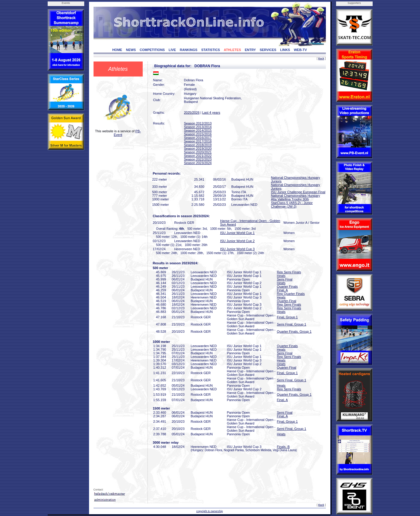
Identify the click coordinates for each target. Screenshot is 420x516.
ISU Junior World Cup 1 (237, 233)
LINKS (285, 50)
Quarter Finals (287, 286)
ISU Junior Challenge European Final (298, 192)
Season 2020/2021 (198, 152)
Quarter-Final (287, 301)
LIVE (172, 50)
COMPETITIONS (152, 50)
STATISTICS (211, 50)
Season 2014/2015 (198, 130)
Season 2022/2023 (198, 159)
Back (321, 58)
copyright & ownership (210, 511)
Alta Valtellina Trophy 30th (290, 199)
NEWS (131, 50)
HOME (117, 50)
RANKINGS (189, 50)
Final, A (283, 290)
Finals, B (283, 447)
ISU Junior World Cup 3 (237, 249)
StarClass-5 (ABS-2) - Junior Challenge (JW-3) (292, 205)
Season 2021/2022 (198, 156)
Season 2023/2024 (198, 163)
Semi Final (285, 279)
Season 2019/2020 (198, 148)
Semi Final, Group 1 (292, 324)
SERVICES (268, 50)
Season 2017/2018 (198, 141)
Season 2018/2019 (198, 145)
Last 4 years (211, 112)
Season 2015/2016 (198, 134)
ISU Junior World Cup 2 (237, 241)
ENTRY (250, 50)
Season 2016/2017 (198, 138)
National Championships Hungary (296, 196)
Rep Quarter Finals (291, 294)
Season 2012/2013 (198, 123)
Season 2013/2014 (198, 127)
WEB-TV (300, 50)
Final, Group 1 (287, 317)
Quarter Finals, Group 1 (294, 331)
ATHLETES (232, 50)
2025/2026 (192, 112)
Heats (281, 276)
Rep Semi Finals (289, 272)
